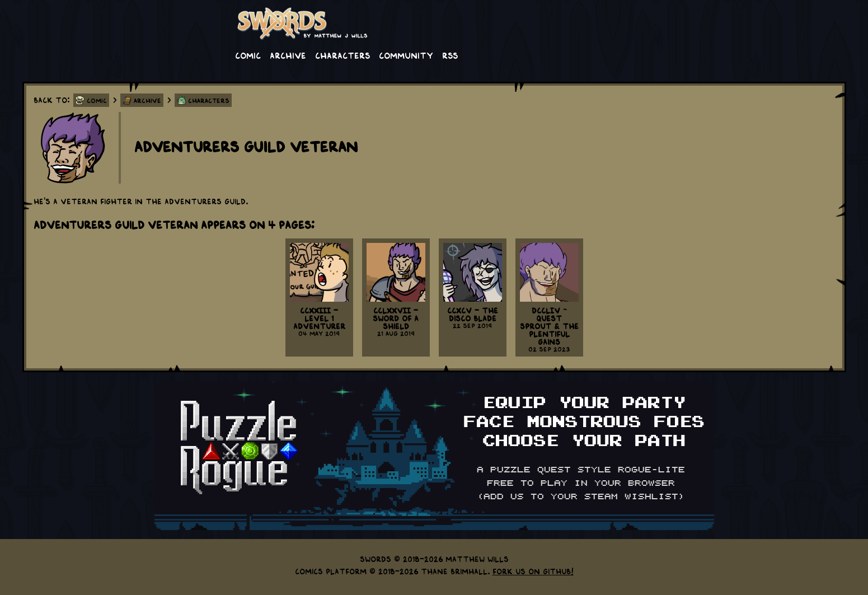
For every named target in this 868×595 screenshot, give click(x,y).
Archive (288, 55)
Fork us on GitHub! (533, 571)
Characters (342, 55)
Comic (248, 55)
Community (406, 55)
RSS (450, 55)
